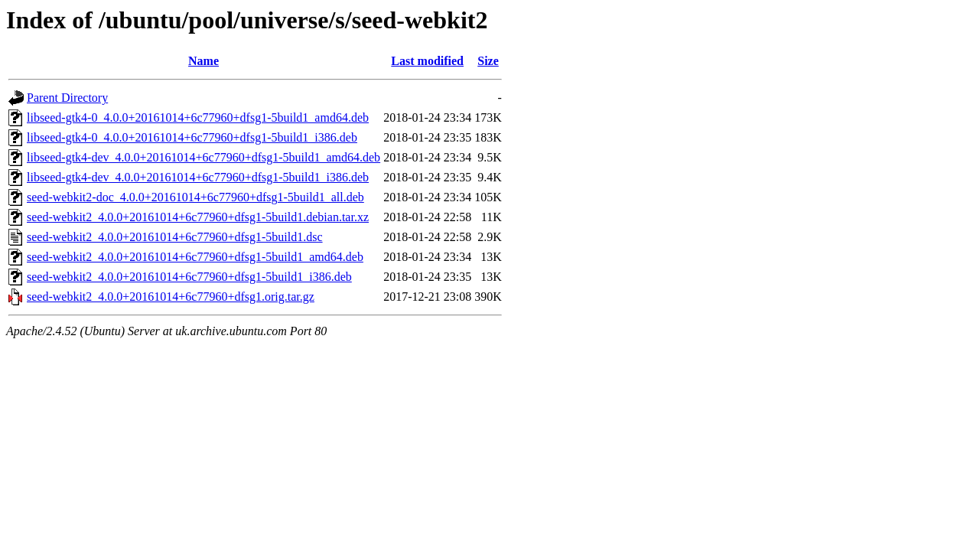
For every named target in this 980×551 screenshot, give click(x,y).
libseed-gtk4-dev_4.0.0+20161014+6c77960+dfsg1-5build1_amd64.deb (203, 157)
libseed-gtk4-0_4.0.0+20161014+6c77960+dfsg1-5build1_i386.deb (192, 137)
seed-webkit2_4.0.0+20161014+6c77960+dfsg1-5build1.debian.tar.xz (198, 217)
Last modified (427, 61)
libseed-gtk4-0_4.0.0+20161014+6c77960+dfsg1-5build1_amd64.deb (198, 117)
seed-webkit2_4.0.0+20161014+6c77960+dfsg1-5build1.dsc (175, 237)
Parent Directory (67, 98)
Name (203, 61)
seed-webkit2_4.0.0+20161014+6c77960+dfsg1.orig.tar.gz (171, 297)
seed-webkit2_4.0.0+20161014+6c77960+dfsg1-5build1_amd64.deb (195, 257)
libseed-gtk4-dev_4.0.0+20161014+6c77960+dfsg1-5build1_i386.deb (198, 177)
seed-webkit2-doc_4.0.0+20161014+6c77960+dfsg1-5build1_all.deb (195, 197)
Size (488, 61)
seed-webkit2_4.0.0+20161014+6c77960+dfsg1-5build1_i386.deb (189, 277)
